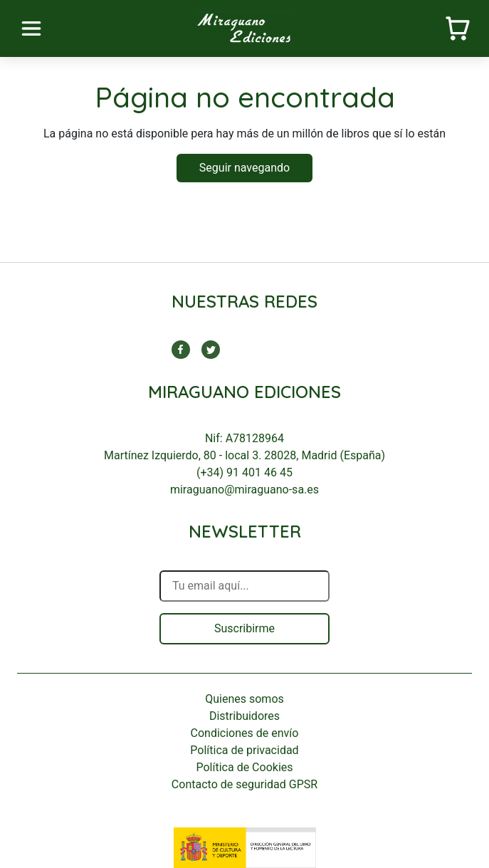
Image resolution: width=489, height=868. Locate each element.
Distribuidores (244, 716)
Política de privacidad (244, 750)
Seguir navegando (244, 168)
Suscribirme (244, 628)
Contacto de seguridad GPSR (244, 784)
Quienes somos (244, 699)
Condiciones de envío (245, 733)
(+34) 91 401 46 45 (244, 472)
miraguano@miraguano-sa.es (244, 490)
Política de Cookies (244, 767)
